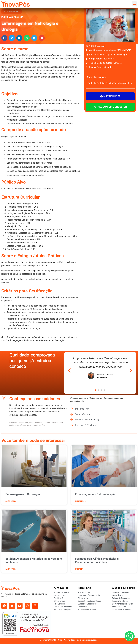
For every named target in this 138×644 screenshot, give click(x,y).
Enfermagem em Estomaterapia (95, 494)
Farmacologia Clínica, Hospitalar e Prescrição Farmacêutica (97, 560)
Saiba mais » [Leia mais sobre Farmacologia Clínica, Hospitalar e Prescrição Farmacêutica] (80, 569)
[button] (134, 4)
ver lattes (127, 83)
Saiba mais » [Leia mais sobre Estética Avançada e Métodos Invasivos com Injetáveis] (11, 569)
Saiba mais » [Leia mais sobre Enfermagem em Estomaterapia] (80, 501)
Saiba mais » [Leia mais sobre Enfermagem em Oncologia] (11, 501)
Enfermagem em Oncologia (23, 494)
